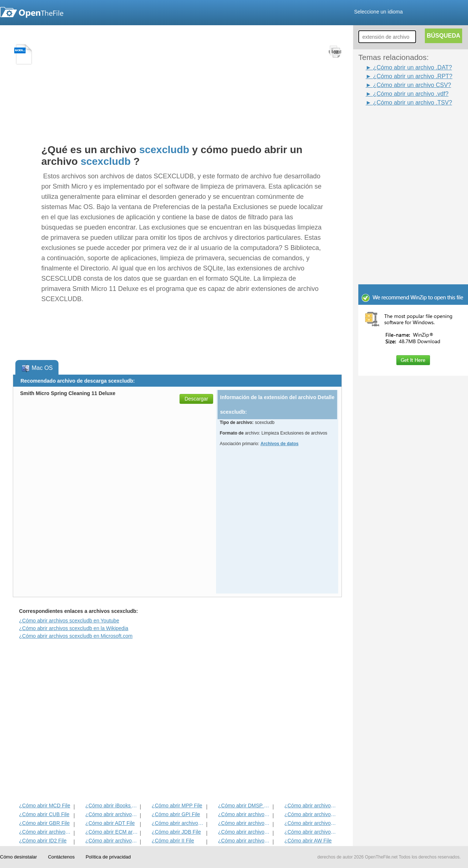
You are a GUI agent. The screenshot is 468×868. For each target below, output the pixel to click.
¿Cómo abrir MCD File (45, 806)
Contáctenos (61, 857)
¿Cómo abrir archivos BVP (178, 823)
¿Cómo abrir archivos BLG (311, 832)
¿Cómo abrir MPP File (177, 806)
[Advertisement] (402, 124)
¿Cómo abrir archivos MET (112, 814)
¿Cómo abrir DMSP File (244, 806)
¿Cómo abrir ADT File (110, 823)
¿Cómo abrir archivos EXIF (46, 832)
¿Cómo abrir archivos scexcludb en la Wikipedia (74, 628)
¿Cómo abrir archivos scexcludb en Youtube (69, 621)
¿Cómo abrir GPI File (176, 814)
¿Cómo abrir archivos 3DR (244, 814)
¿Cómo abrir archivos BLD (244, 832)
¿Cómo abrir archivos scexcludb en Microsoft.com (76, 636)
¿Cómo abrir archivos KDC (244, 841)
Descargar (197, 399)
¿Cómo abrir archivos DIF (311, 814)
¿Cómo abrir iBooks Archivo (112, 806)
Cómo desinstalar (18, 857)
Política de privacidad (108, 857)
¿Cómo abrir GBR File (44, 823)
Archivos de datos (279, 444)
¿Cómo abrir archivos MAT (112, 841)
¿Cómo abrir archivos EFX (311, 823)
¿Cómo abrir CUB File (44, 814)
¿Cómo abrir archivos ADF (311, 806)
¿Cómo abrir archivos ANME (244, 823)
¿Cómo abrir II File (173, 841)
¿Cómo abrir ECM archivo (112, 832)
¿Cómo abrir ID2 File (43, 841)
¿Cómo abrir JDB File (176, 832)
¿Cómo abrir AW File (308, 841)
